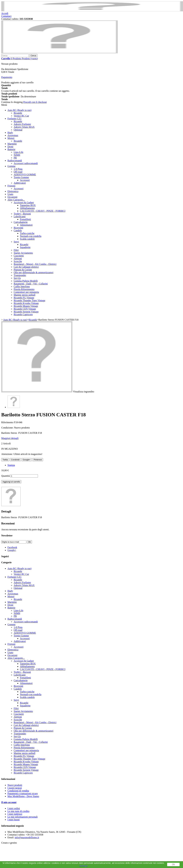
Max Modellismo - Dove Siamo (23, 796)
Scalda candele (27, 239)
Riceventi (18, 228)
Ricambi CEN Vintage (25, 309)
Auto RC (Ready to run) (19, 110)
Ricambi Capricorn (23, 314)
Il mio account (9, 802)
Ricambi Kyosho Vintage (26, 303)
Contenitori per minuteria (26, 292)
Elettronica (13, 191)
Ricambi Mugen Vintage (26, 306)
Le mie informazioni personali (23, 817)
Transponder (20, 275)
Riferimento (8, 422)
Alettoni (18, 258)
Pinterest (38, 460)
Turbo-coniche (27, 233)
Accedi (5, 13)
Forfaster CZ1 (14, 119)
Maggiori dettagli (10, 438)
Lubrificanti (20, 216)
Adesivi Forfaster (22, 124)
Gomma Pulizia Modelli (26, 281)
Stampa (11, 465)
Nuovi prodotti (15, 785)
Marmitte (12, 144)
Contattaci (6, 16)
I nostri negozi (15, 788)
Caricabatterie (21, 222)
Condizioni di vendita (18, 791)
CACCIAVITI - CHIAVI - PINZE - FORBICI (43, 211)
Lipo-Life (18, 152)
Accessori (25, 180)
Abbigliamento (27, 208)
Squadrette (25, 247)
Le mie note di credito (18, 811)
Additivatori (20, 183)
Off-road (18, 172)
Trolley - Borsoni (22, 214)
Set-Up (17, 278)
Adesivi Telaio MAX (24, 127)
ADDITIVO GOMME (25, 175)
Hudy (10, 133)
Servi (16, 242)
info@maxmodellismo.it (27, 837)
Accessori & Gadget (24, 203)
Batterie (11, 149)
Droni (10, 147)
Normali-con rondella (31, 236)
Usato (10, 194)
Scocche (18, 261)
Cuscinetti (19, 256)
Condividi (15, 460)
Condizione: (8, 428)
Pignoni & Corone (23, 270)
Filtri (16, 250)
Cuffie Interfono (22, 286)
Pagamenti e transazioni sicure (23, 793)
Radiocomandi (15, 161)
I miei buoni (14, 820)
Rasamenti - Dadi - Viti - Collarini (31, 284)
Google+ (27, 460)
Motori (11, 138)
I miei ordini (14, 808)
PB (15, 158)
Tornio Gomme (21, 177)
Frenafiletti (25, 219)
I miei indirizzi (15, 814)
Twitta (5, 460)
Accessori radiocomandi (26, 163)
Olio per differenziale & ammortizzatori (34, 272)
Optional (18, 130)
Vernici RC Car (21, 116)
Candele (18, 230)
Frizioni (11, 186)
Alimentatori (26, 225)
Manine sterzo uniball (25, 295)
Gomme (11, 166)
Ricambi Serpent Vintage (26, 312)
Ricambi (18, 113)
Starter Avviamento (23, 253)
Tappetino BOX (28, 205)
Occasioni (12, 197)
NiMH (17, 155)
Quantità (6, 476)
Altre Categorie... (16, 200)
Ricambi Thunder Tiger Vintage (29, 300)
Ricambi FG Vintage (24, 298)
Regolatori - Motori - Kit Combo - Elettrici (35, 264)
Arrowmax (13, 135)
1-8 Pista (18, 169)
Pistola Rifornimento (24, 289)
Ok (173, 864)
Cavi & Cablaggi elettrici (26, 267)
